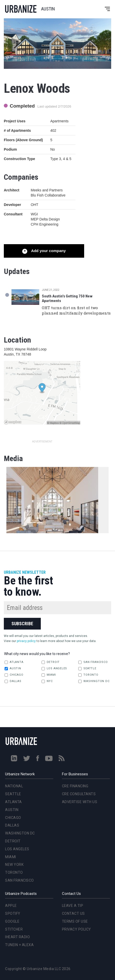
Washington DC (94, 681)
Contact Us (73, 913)
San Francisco (93, 662)
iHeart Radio (17, 937)
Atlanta (14, 662)
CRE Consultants (79, 794)
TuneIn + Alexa (19, 945)
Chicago (14, 675)
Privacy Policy (76, 929)
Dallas (13, 681)
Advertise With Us (80, 802)
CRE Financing (75, 786)
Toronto (88, 675)
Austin (13, 669)
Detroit (51, 662)
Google (12, 921)
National (14, 786)
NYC (47, 681)
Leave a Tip (73, 906)
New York (14, 865)
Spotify (13, 913)
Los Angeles (54, 669)
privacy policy (26, 641)
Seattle (87, 669)
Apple (11, 906)
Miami (49, 675)
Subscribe (22, 624)
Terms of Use (75, 921)
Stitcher (14, 929)
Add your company (48, 251)
